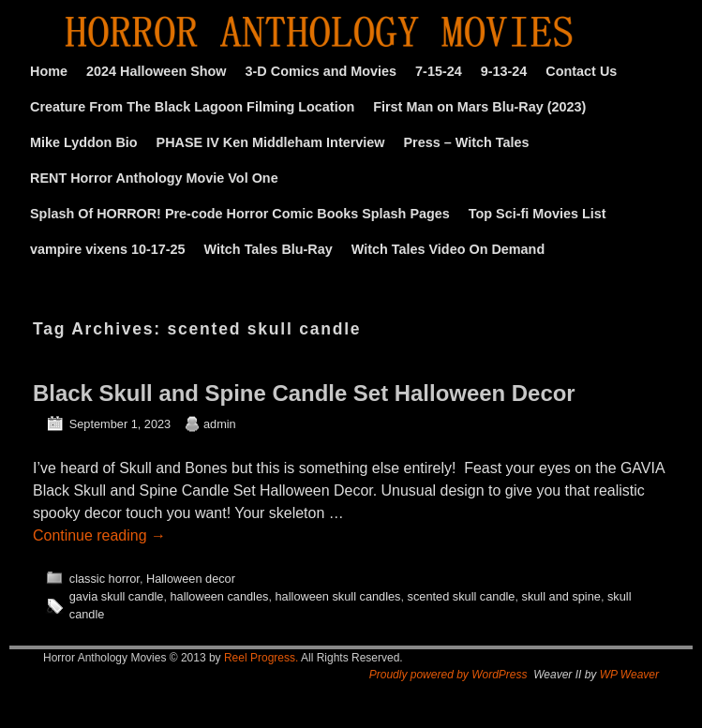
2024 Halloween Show (157, 71)
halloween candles (220, 596)
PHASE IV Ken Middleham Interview (271, 142)
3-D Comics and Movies (321, 71)
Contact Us (581, 71)
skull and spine (561, 596)
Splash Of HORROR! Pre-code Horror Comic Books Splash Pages (240, 214)
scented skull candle (462, 596)
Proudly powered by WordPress (448, 675)
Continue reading (99, 535)
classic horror (105, 579)
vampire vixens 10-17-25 (108, 249)
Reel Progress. (261, 658)
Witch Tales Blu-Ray (269, 249)
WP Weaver (629, 675)
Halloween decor (191, 579)
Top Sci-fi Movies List (538, 214)
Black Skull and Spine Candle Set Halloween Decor (304, 393)
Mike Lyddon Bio (84, 142)
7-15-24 (439, 71)
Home (49, 71)
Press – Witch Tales (467, 142)
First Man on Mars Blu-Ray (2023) (479, 107)
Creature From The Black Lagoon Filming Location (192, 107)
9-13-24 (504, 71)
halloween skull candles (338, 596)
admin (220, 424)
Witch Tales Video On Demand (448, 249)
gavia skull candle (117, 596)
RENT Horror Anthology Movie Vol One (154, 178)
